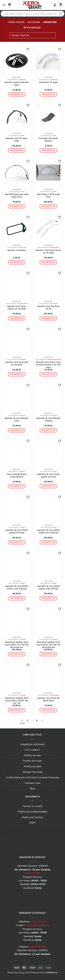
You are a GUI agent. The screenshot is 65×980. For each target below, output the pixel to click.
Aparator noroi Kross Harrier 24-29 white (48, 251)
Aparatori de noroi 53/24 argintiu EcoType (48, 475)
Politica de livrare (32, 761)
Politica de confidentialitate (33, 812)
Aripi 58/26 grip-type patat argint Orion (17, 196)
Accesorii (34, 22)
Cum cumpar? (32, 750)
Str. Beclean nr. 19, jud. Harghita (32, 870)
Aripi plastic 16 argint (48, 82)
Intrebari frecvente (33, 772)
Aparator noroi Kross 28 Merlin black (48, 699)
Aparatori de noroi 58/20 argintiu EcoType (17, 531)
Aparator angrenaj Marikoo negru (17, 83)
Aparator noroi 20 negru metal (17, 140)
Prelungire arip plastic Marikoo (48, 140)
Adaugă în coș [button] (17, 94)
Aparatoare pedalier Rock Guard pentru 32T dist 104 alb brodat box (17, 645)
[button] (4, 5)
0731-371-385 (39, 922)
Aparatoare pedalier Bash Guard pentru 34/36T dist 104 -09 (17, 701)
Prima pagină (16, 22)
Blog (33, 788)
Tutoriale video (33, 783)
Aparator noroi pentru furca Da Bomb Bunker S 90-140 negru (48, 365)
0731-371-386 (32, 873)
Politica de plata (32, 766)
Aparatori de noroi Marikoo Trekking (48, 419)
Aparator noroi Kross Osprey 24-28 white (17, 307)
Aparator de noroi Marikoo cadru (17, 419)
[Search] (61, 14)
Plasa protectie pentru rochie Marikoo (17, 475)
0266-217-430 (38, 947)
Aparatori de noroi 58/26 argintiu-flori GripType (48, 531)
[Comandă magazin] (32, 35)
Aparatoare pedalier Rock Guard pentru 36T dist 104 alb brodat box (48, 645)
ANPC (32, 823)
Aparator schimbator (17, 250)
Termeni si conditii (32, 806)
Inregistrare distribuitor (32, 744)
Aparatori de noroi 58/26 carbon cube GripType (17, 587)
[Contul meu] (55, 5)
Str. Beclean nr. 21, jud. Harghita (32, 954)
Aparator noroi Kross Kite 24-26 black (17, 363)
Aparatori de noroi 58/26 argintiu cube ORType (48, 587)
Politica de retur (32, 755)
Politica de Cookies (33, 817)
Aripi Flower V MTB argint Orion (48, 196)
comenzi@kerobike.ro (37, 925)
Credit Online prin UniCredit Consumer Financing (32, 777)
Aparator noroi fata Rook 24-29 (48, 307)
